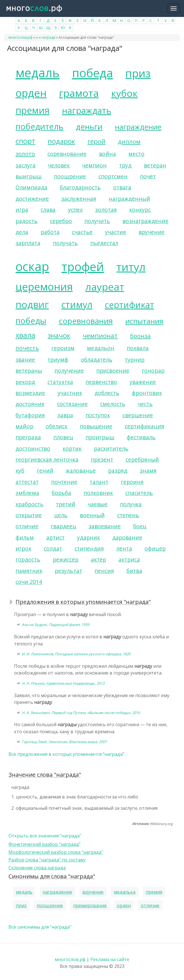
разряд (118, 471)
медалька (125, 892)
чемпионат (100, 336)
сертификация (144, 426)
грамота (79, 93)
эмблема (27, 493)
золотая (106, 210)
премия (32, 110)
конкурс (140, 210)
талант (99, 482)
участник (70, 393)
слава (48, 210)
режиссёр (66, 559)
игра (22, 210)
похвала (138, 348)
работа (50, 232)
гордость (28, 559)
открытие (29, 515)
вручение (152, 232)
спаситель (139, 493)
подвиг (32, 304)
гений (45, 471)
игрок (23, 548)
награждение (138, 127)
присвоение (113, 371)
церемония (44, 287)
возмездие (30, 393)
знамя (148, 471)
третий (66, 504)
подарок (61, 141)
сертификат (129, 305)
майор (24, 426)
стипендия (89, 548)
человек (59, 165)
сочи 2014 (29, 582)
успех (75, 210)
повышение (96, 426)
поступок (98, 415)
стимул (77, 305)
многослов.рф (20, 37)
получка (131, 504)
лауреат (105, 287)
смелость (113, 404)
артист (55, 537)
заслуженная (79, 199)
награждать (86, 111)
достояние (30, 404)
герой (97, 141)
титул (131, 267)
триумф (58, 360)
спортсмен (113, 176)
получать (65, 243)
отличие (27, 526)
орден (31, 93)
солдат (53, 548)
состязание (72, 404)
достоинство (33, 448)
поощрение (70, 176)
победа (92, 73)
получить (97, 221)
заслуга (26, 165)
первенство (101, 382)
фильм (25, 537)
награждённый (129, 199)
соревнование (67, 154)
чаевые (98, 504)
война (108, 154)
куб (20, 471)
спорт (25, 141)
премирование (90, 905)
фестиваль (141, 437)
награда (48, 37)
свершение (138, 415)
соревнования (86, 321)
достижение (32, 199)
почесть (27, 348)
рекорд (25, 382)
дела (22, 232)
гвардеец (63, 526)
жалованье (81, 471)
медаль (38, 73)
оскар (32, 266)
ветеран (155, 165)
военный (92, 515)
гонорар (153, 371)
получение (69, 371)
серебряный (142, 460)
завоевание (105, 526)
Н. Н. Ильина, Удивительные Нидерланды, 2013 (63, 683)
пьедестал (104, 243)
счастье (82, 232)
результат (68, 571)
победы (31, 321)
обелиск (57, 426)
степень (128, 515)
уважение (143, 382)
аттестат (27, 482)
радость (27, 221)
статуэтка (60, 382)
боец (140, 526)
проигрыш (100, 437)
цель (61, 515)
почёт (148, 176)
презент (102, 460)
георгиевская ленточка (47, 460)
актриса (129, 559)
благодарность (80, 187)
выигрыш (29, 176)
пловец (63, 437)
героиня (132, 482)
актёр (98, 559)
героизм (63, 348)
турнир (135, 360)
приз (138, 73)
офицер (155, 548)
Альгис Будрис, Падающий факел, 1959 (55, 625)
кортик (72, 448)
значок (59, 335)
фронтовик (147, 393)
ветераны (29, 371)
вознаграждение (145, 221)
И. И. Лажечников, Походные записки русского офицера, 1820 (76, 654)
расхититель (111, 448)
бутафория (30, 415)
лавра (65, 415)
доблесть (107, 393)
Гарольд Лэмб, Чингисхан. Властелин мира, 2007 (64, 742)
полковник (98, 493)
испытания (144, 321)
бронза (140, 336)
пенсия (104, 571)
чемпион (94, 165)
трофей (83, 267)
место (136, 154)
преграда (28, 437)
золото (25, 154)
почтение (64, 482)
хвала (25, 335)
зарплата (28, 243)
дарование (127, 537)
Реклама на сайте (110, 959)
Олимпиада (31, 187)
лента (124, 548)
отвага (122, 187)
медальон (101, 348)
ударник (88, 537)
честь (145, 404)
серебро (61, 221)
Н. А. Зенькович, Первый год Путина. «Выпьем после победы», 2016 (81, 713)
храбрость (29, 504)
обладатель (97, 360)
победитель (40, 126)
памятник (29, 571)
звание (25, 360)
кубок (124, 93)
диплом (129, 141)
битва (134, 571)
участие (116, 232)
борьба (61, 493)
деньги (89, 127)
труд (125, 165)
